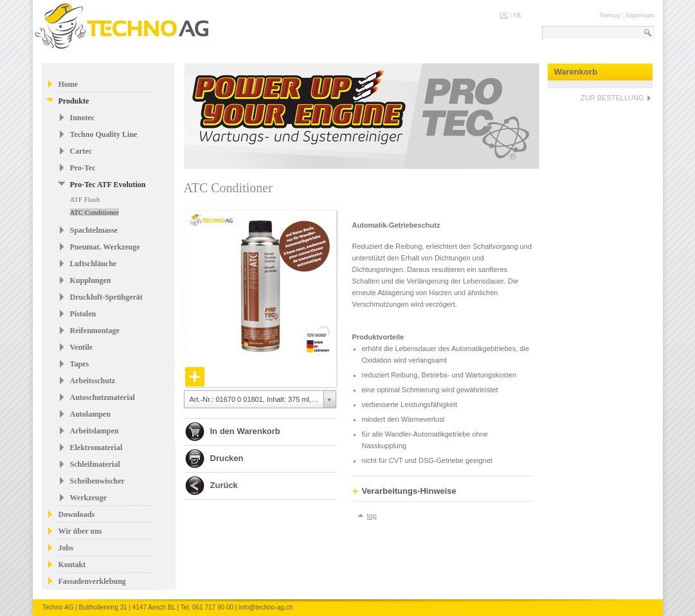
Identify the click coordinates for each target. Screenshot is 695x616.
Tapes (80, 364)
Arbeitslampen (95, 431)
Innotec (83, 118)
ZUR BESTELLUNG (612, 98)
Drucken (227, 458)
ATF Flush (85, 199)
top (372, 516)
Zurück (224, 485)
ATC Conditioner (95, 212)
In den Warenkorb (245, 431)
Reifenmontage (95, 331)
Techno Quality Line (104, 134)
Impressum (640, 15)
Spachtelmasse (94, 230)
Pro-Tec (83, 168)
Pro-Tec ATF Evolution (108, 185)
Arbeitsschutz (93, 381)
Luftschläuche (94, 264)
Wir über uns (80, 531)
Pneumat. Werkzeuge (105, 247)
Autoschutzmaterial (103, 397)
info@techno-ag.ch (266, 607)
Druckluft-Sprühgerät (106, 297)
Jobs (66, 548)
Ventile (82, 347)
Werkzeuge (88, 498)
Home (68, 84)
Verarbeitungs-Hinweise (404, 491)
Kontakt (72, 565)
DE (504, 15)
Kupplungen (91, 280)
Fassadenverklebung (92, 581)
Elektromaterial (96, 448)
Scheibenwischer (97, 481)
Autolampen (90, 414)
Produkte (74, 101)
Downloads (77, 514)
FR (517, 15)
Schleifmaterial (95, 464)
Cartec (81, 151)
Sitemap (610, 15)
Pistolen (83, 314)
